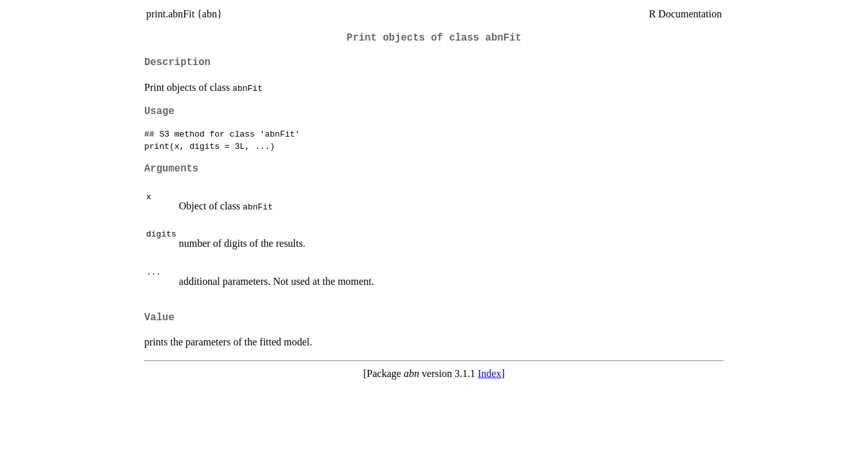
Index (489, 373)
